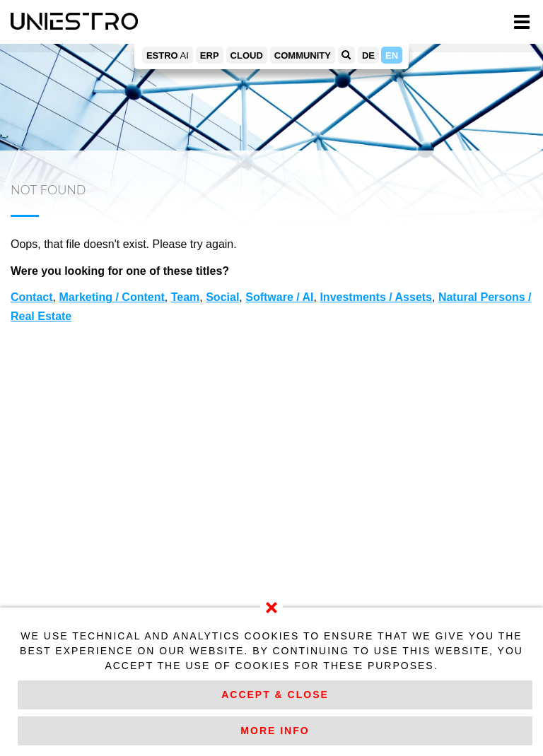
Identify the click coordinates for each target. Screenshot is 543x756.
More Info (275, 731)
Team (186, 297)
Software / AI (279, 297)
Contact (32, 297)
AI (168, 55)
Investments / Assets (376, 297)
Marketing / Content (111, 297)
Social (222, 297)
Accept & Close (275, 695)
